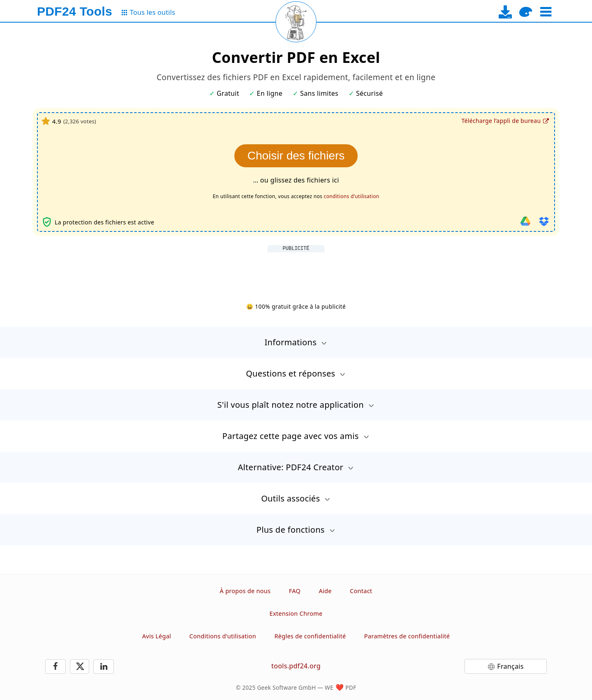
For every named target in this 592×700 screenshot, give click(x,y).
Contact (361, 591)
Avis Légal (157, 636)
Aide (325, 591)
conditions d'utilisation (352, 196)
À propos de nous (245, 591)
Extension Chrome (296, 613)
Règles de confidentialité (310, 636)
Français (510, 666)
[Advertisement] (296, 271)
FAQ (295, 591)
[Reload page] (296, 22)
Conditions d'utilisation (223, 636)
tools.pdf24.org (296, 666)
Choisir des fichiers (296, 156)
